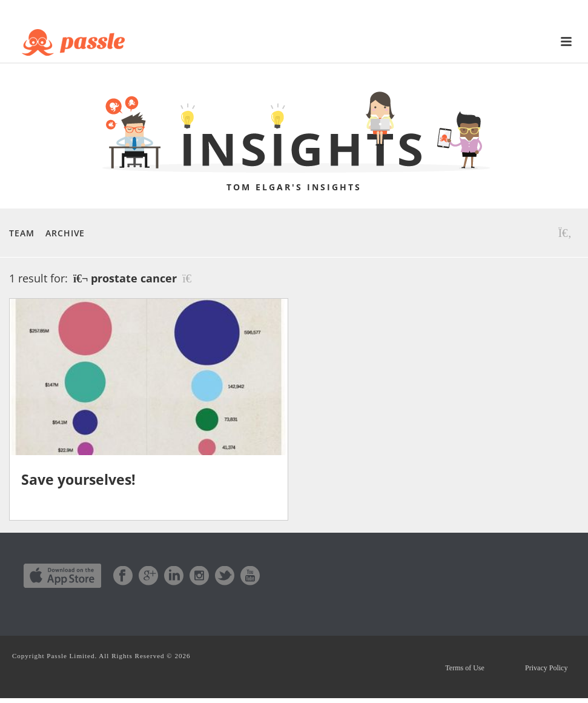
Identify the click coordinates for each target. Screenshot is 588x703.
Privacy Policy (544, 671)
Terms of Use (458, 671)
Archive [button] (65, 233)
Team (21, 233)
